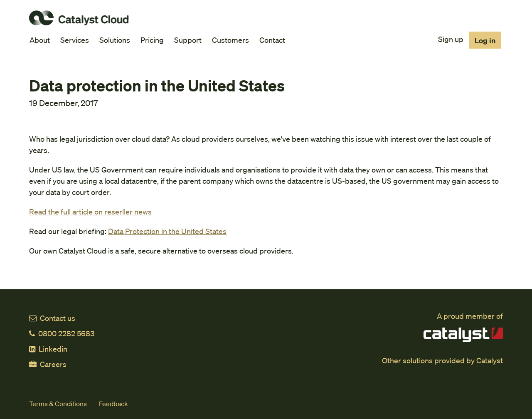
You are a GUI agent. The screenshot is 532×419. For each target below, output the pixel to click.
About (40, 40)
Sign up (451, 39)
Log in (485, 40)
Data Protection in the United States (167, 231)
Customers (230, 40)
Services (75, 40)
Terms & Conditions (58, 403)
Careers (48, 364)
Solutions (115, 40)
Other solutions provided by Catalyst (442, 360)
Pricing (152, 40)
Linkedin (48, 349)
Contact (272, 40)
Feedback (113, 403)
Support (188, 40)
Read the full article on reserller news (90, 211)
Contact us (52, 318)
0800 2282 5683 (62, 333)
